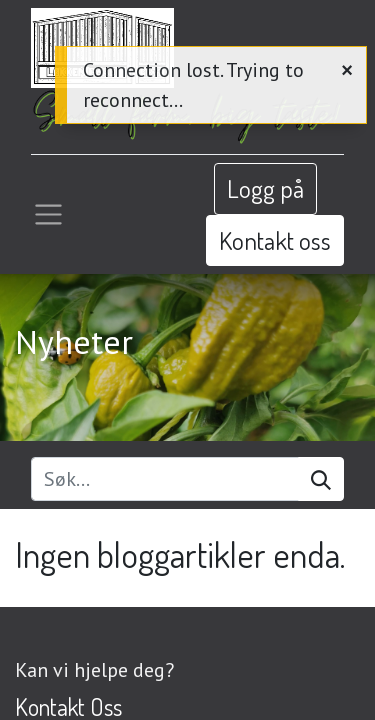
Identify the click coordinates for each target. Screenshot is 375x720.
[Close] (347, 69)
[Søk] (321, 479)
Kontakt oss (275, 240)
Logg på (265, 188)
